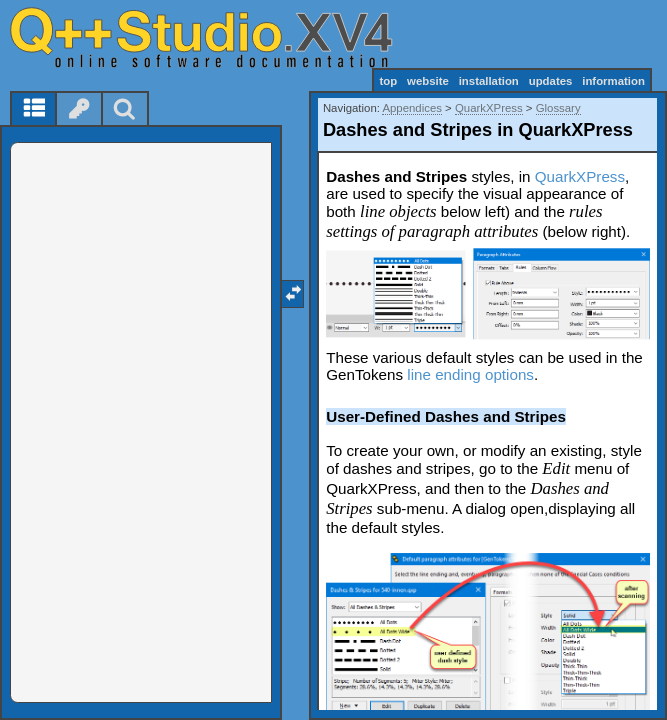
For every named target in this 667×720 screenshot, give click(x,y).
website (428, 81)
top (388, 81)
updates (551, 81)
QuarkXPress (489, 108)
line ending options (470, 374)
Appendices (412, 108)
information (613, 81)
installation (489, 81)
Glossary (558, 108)
